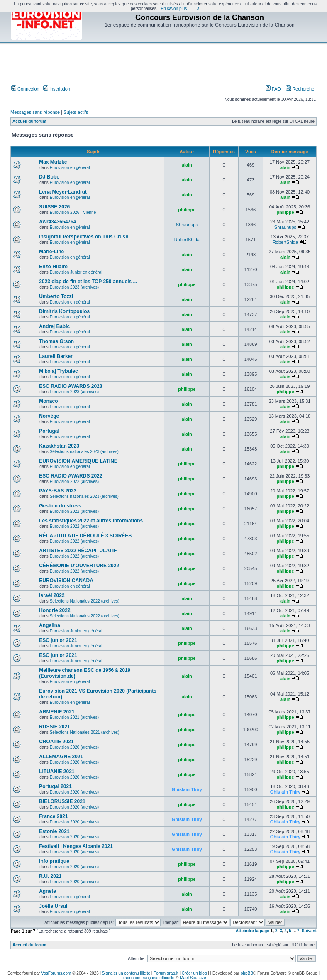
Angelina (50, 625)
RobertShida (187, 240)
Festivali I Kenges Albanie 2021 (76, 846)
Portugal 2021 (55, 786)
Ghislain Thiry (187, 789)
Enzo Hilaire (53, 267)
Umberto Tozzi (56, 296)
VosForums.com (56, 973)
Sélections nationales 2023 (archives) (84, 452)
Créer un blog (194, 973)
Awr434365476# (57, 222)
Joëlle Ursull (54, 906)
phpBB (247, 973)
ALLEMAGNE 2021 (61, 757)
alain (187, 165)
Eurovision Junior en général (76, 272)
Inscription (57, 89)
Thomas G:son (56, 341)
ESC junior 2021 (58, 640)
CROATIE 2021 (56, 742)
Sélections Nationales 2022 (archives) (85, 601)
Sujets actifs (76, 112)
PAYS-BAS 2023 (58, 491)
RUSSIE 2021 (55, 727)
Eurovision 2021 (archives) (74, 717)
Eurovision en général (70, 168)
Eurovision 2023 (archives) (74, 287)
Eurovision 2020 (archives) (74, 747)
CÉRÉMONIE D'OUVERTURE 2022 (79, 566)
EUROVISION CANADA (66, 581)
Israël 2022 (52, 595)
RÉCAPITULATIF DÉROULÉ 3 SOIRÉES (85, 536)
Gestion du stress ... (63, 506)
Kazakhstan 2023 (59, 446)
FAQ (273, 89)
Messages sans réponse (35, 112)
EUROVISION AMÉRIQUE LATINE (78, 461)
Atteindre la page (253, 931)
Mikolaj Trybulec (58, 371)
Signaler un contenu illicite (126, 973)
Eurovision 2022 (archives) (74, 481)
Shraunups (187, 225)
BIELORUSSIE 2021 (62, 801)
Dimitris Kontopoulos (64, 311)
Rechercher (301, 89)
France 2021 (53, 816)
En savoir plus (174, 9)
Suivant (309, 931)
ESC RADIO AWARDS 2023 (71, 386)
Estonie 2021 (54, 831)
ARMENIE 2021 (57, 712)
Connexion (25, 89)
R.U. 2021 (50, 876)
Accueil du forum (29, 121)
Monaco (48, 401)
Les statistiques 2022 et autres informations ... (94, 521)
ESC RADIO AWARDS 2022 (71, 476)
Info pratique (54, 861)
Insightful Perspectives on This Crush (84, 237)
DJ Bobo (49, 177)
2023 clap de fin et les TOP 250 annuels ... (88, 282)
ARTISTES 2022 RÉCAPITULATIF (78, 551)
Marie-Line (51, 252)
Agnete (48, 891)
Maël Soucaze (193, 978)
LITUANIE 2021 (57, 772)
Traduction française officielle (148, 978)
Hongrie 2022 (55, 610)
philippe (187, 210)
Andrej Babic (54, 326)
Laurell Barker (56, 356)
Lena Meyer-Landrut (63, 192)
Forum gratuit (166, 973)
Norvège (49, 416)
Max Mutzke (53, 162)
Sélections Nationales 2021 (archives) (85, 732)
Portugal (49, 431)
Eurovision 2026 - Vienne (73, 212)
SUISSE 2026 (54, 207)
